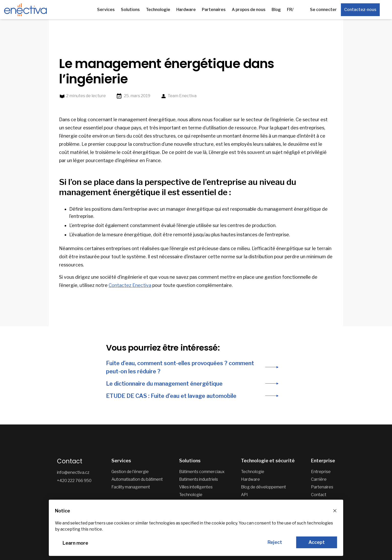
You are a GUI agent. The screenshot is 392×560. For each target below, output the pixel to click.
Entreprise (321, 472)
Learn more (75, 543)
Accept (317, 542)
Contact (319, 495)
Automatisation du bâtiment (137, 479)
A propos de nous (249, 10)
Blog (276, 10)
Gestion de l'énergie (130, 472)
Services (106, 10)
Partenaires (214, 10)
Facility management (131, 487)
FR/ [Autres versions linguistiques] (290, 10)
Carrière (319, 479)
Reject (275, 542)
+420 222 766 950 (74, 481)
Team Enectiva (178, 96)
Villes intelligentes (196, 487)
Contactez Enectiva (130, 285)
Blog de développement (263, 487)
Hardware (186, 10)
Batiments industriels (199, 479)
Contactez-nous (360, 10)
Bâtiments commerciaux (202, 472)
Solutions (130, 10)
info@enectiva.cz (73, 472)
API (244, 495)
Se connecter (323, 10)
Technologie (158, 10)
